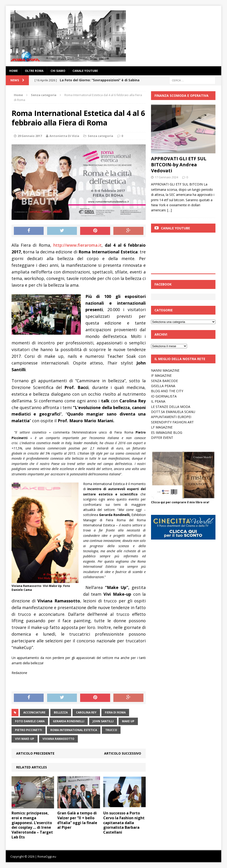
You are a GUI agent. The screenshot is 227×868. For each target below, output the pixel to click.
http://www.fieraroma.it (77, 245)
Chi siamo (58, 71)
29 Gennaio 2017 (30, 136)
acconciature (34, 712)
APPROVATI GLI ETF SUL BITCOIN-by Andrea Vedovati (179, 165)
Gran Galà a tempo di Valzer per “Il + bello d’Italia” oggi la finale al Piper (77, 820)
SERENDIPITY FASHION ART (172, 422)
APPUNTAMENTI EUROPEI (171, 417)
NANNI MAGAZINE (165, 370)
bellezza (61, 712)
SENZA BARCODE (164, 381)
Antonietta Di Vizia (64, 136)
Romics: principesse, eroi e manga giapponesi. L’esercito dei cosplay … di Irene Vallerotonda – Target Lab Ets (32, 825)
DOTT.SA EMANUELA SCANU (173, 412)
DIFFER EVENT (162, 438)
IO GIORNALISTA (164, 396)
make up (128, 721)
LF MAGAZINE (162, 427)
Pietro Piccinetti (29, 730)
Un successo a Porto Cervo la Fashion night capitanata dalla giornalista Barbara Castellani (124, 823)
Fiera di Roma (115, 712)
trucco (111, 730)
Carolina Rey (86, 712)
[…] (169, 210)
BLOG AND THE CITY (167, 391)
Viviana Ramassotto (58, 739)
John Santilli (103, 721)
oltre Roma (34, 71)
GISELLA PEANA (163, 386)
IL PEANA (158, 401)
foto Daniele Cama (30, 721)
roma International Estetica (74, 730)
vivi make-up (25, 739)
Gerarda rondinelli (69, 721)
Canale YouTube (85, 71)
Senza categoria (100, 136)
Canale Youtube (176, 228)
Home (14, 71)
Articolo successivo (123, 753)
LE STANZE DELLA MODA (171, 407)
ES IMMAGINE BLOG (167, 432)
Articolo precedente (35, 753)
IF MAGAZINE (161, 375)
